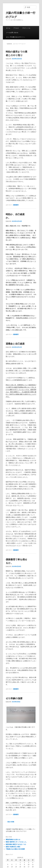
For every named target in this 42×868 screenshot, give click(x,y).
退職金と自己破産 (15, 344)
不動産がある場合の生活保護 (15, 849)
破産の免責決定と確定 (13, 847)
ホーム (8, 28)
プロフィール (26, 28)
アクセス (16, 28)
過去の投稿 (10, 822)
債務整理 (16, 205)
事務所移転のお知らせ (13, 840)
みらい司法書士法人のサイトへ (16, 37)
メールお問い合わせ (12, 33)
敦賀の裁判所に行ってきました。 (17, 842)
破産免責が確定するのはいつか (16, 844)
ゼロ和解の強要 (14, 698)
